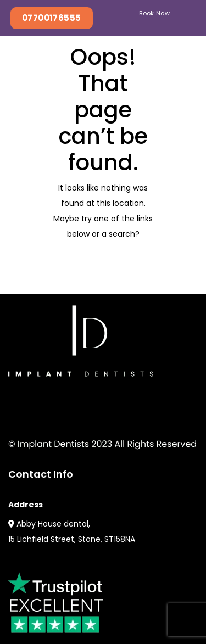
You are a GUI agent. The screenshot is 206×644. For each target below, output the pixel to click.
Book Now (154, 13)
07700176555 (52, 18)
